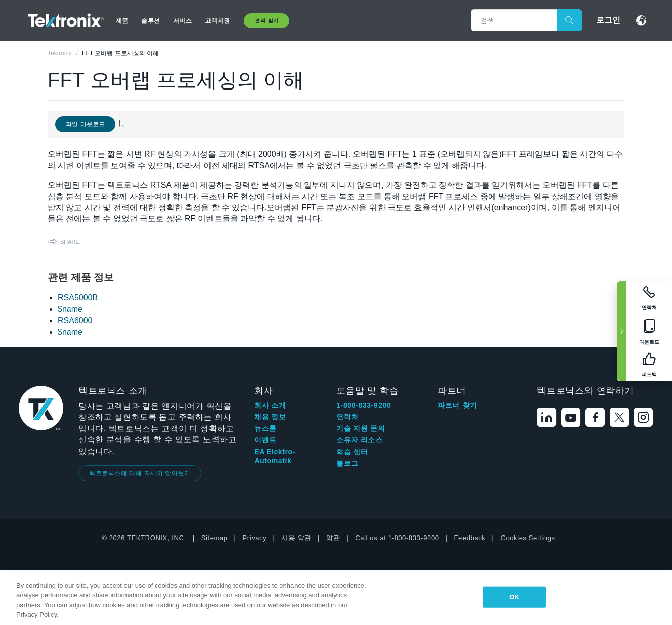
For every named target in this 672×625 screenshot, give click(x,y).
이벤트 (265, 440)
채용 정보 (270, 417)
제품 (122, 21)
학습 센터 (352, 452)
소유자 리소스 (359, 440)
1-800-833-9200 (363, 405)
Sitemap (215, 538)
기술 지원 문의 (361, 428)
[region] (336, 598)
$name (70, 309)
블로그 (347, 463)
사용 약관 (296, 538)
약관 (333, 538)
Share (70, 242)
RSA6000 (75, 320)
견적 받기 (267, 20)
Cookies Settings (528, 538)
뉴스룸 (265, 428)
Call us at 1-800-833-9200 (397, 538)
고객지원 (217, 21)
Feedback (470, 538)
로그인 (608, 20)
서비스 (182, 21)
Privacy (255, 538)
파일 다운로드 (85, 124)
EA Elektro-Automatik (275, 456)
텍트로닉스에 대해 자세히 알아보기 (140, 473)
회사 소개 (270, 405)
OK (514, 597)
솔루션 (150, 21)
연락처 (347, 417)
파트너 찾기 (457, 405)
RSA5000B (78, 298)
